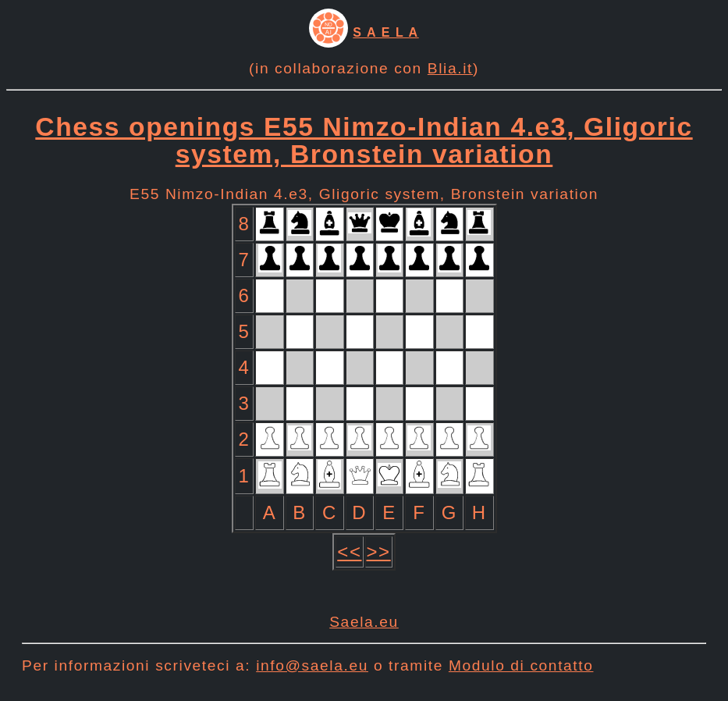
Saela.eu (364, 622)
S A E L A (385, 32)
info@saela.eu (312, 665)
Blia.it (450, 68)
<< (349, 552)
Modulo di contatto (521, 665)
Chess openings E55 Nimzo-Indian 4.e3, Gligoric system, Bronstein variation (364, 141)
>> (379, 552)
